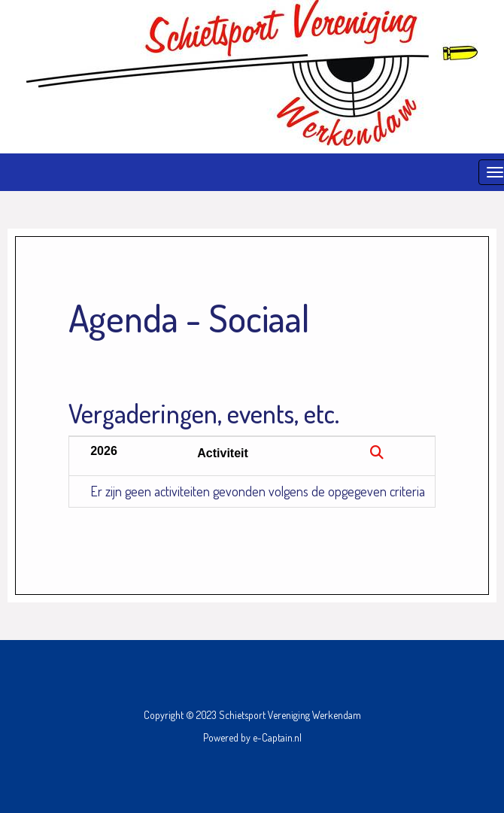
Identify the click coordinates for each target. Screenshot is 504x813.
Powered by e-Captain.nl (252, 737)
